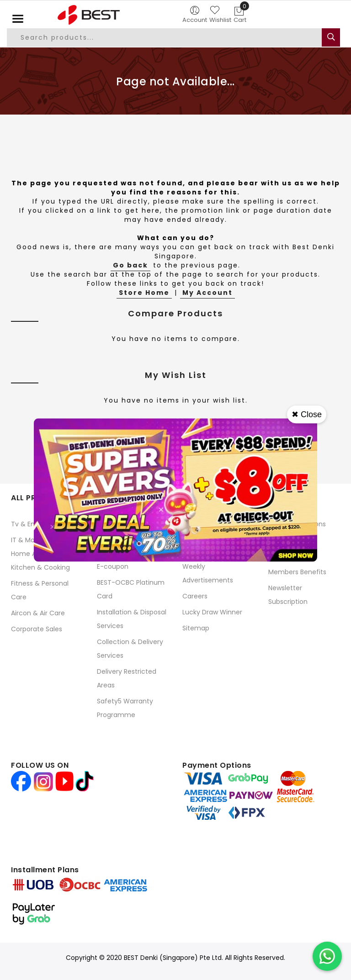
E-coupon (113, 566)
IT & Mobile (28, 540)
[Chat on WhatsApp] (327, 956)
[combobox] (165, 37)
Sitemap (196, 628)
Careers (195, 596)
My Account (207, 293)
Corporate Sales (37, 629)
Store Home (144, 293)
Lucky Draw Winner (212, 612)
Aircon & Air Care (38, 613)
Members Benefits (297, 572)
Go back (130, 265)
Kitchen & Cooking (40, 567)
